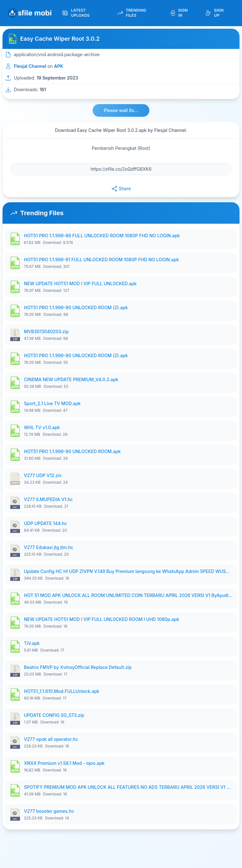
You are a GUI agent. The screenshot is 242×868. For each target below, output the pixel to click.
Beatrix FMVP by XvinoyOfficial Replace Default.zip (78, 667)
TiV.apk (32, 643)
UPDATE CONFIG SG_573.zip (54, 715)
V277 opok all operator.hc (51, 739)
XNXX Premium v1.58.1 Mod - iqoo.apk (64, 763)
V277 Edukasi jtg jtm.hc (49, 547)
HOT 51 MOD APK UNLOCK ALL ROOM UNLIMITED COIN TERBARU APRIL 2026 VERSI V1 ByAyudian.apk (129, 595)
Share (121, 189)
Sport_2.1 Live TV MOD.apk (52, 403)
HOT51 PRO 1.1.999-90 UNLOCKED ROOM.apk (72, 451)
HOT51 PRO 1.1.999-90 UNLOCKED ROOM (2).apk (76, 307)
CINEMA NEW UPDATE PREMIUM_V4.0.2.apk (71, 379)
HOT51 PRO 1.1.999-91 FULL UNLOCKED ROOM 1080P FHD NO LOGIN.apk (101, 260)
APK (58, 66)
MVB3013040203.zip (46, 331)
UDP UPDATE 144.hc (46, 523)
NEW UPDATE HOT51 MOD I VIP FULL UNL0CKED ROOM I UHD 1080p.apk (101, 619)
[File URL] (121, 169)
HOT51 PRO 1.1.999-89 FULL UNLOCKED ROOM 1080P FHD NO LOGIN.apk (102, 236)
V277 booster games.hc (49, 811)
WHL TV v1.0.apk (42, 427)
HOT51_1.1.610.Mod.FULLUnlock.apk (62, 691)
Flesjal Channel (30, 66)
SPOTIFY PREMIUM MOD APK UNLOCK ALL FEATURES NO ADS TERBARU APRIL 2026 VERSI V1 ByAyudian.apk (129, 787)
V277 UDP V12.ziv (43, 475)
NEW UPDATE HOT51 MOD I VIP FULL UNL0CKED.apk (80, 283)
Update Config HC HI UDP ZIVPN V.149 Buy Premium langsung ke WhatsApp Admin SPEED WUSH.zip (129, 571)
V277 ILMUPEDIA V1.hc (48, 499)
